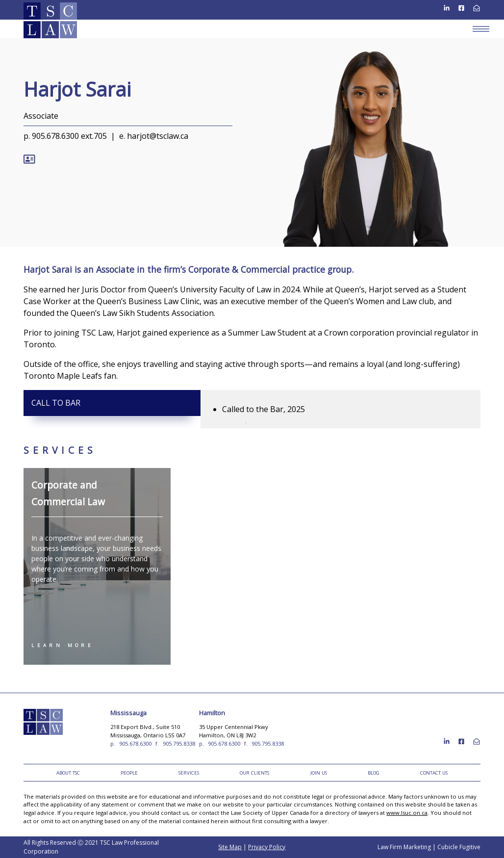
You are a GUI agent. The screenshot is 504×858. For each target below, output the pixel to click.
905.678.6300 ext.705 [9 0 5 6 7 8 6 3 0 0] (69, 136)
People (129, 773)
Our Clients (254, 773)
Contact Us (434, 773)
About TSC (68, 773)
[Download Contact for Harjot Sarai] (29, 156)
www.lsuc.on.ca (407, 813)
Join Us (319, 773)
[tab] (112, 403)
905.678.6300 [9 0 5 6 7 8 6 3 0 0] (135, 743)
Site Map (230, 847)
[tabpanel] (340, 409)
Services (189, 773)
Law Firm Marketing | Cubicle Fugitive (429, 847)
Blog (374, 773)
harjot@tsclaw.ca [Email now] (158, 136)
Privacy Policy (267, 847)
